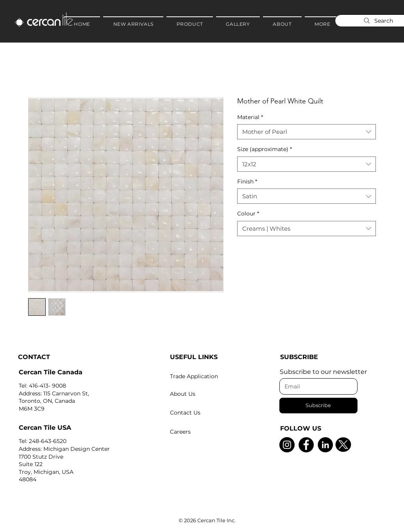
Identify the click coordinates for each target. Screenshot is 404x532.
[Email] (316, 386)
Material (250, 117)
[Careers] (208, 432)
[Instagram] (287, 445)
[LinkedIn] (325, 445)
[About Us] (208, 394)
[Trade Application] (208, 376)
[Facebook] (306, 445)
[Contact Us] (208, 413)
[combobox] (307, 132)
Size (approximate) (265, 149)
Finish (247, 181)
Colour (248, 214)
